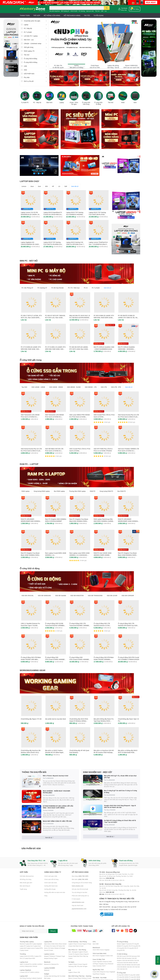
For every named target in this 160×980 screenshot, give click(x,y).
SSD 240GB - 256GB (56, 387)
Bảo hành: (80, 879)
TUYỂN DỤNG (99, 15)
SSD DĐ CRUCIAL (28, 596)
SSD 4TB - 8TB (116, 387)
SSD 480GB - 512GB (74, 387)
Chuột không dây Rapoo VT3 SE (31, 719)
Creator (51, 950)
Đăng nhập (124, 10)
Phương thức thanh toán (82, 926)
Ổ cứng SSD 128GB (134, 975)
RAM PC (93, 491)
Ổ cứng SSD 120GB (122, 975)
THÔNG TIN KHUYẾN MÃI (34, 772)
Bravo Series (63, 944)
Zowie (71, 946)
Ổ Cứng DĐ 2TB (136, 946)
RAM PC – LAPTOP (29, 464)
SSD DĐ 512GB (136, 965)
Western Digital (121, 944)
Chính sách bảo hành (51, 883)
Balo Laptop (47, 978)
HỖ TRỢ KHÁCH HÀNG (72, 15)
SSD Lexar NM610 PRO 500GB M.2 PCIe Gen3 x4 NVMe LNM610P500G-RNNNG (79, 417)
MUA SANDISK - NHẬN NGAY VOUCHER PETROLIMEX (56, 792)
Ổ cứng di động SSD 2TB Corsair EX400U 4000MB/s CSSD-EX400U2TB (55, 659)
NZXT (104, 966)
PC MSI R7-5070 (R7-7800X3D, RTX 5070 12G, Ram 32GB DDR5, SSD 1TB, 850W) (55, 317)
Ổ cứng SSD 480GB (135, 979)
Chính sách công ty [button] (53, 872)
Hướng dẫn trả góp (50, 889)
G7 (29, 972)
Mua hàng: (80, 876)
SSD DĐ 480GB (126, 965)
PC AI (86, 288)
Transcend (129, 944)
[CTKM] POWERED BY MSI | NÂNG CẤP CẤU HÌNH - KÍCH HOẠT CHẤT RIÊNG (58, 807)
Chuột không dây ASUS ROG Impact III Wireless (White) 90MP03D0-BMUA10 (79, 721)
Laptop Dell (23, 948)
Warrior (70, 978)
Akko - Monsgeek (73, 952)
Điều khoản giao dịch (26, 883)
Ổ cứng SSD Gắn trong (86, 103)
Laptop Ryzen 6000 (30, 958)
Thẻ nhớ (97, 11)
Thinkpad (58, 956)
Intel (94, 944)
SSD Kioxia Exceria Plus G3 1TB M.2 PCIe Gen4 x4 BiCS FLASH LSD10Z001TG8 (128, 417)
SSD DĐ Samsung (131, 956)
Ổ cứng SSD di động (30, 568)
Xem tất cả (75, 186)
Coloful (108, 956)
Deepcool (106, 962)
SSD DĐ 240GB (128, 963)
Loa (106, 11)
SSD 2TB (104, 387)
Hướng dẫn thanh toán (51, 886)
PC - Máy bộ (37, 103)
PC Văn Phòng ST (27, 288)
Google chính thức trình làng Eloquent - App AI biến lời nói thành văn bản (120, 806)
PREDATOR (28, 966)
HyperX (85, 944)
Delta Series (55, 944)
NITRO (22, 966)
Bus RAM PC (122, 491)
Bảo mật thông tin (25, 886)
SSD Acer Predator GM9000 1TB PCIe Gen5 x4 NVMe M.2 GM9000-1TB (128, 451)
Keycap (70, 956)
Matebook (47, 970)
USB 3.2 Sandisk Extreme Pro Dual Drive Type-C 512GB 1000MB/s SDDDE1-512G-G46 (31, 625)
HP (53, 186)
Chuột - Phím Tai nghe (74, 103)
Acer (39, 186)
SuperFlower (96, 974)
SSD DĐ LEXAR (112, 596)
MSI (46, 186)
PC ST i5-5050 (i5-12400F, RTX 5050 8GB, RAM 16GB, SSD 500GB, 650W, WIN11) (31, 349)
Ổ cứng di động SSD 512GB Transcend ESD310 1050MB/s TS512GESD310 (55, 625)
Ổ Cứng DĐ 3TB (122, 948)
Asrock (102, 950)
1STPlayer (95, 964)
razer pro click (90, 11)
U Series (22, 972)
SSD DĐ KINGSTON (77, 596)
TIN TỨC (87, 15)
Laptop (62, 103)
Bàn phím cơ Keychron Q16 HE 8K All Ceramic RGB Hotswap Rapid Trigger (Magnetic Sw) (104, 752)
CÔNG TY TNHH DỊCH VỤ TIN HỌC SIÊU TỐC (120, 904)
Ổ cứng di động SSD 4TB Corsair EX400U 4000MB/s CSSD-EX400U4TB (79, 659)
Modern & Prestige (60, 948)
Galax (94, 966)
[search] (107, 8)
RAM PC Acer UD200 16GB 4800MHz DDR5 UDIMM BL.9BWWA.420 (103, 555)
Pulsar (89, 944)
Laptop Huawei (24, 950)
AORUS (37, 972)
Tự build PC (25, 103)
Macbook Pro (55, 964)
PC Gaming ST (42, 288)
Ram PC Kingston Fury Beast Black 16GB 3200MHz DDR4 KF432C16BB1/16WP (30, 555)
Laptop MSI (29, 944)
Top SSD (24, 387)
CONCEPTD (28, 964)
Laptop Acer (30, 946)
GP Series (59, 946)
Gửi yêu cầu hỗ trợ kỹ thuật (80, 889)
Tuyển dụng (23, 889)
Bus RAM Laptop (59, 491)
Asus (32, 186)
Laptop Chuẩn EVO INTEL (27, 956)
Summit (46, 950)
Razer (75, 944)
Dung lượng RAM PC (106, 491)
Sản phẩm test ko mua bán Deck (56, 719)
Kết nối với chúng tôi (121, 926)
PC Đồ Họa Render (58, 288)
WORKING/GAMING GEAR (33, 670)
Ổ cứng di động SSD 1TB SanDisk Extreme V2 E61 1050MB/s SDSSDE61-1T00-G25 (104, 625)
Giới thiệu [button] (24, 872)
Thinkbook (52, 956)
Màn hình (49, 103)
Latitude (34, 978)
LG (59, 186)
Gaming (29, 978)
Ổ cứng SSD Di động (98, 103)
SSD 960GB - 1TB (91, 387)
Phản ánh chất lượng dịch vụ (80, 896)
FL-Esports (76, 954)
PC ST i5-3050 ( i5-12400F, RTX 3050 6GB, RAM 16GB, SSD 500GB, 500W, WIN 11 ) (55, 349)
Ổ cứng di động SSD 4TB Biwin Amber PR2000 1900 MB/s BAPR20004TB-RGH (31, 659)
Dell (66, 186)
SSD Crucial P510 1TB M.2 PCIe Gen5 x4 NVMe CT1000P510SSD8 (80, 451)
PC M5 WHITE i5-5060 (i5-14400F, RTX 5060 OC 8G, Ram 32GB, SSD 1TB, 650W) (128, 317)
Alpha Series (47, 944)
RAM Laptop (26, 491)
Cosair (94, 962)
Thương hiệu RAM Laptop (77, 491)
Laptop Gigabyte (37, 944)
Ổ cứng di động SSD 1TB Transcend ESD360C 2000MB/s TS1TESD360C (80, 625)
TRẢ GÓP (37, 15)
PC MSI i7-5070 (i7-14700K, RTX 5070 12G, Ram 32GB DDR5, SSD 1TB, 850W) (31, 317)
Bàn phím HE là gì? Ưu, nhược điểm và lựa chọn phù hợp (120, 777)
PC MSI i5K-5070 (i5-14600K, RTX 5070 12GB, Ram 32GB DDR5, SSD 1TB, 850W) (79, 349)
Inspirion (39, 978)
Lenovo (24, 186)
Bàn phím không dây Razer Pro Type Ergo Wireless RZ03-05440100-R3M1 (104, 721)
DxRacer (84, 978)
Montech (111, 964)
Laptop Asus (37, 946)
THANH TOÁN (25, 15)
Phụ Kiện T (80, 966)
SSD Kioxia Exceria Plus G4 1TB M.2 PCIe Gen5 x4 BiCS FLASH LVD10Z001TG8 (31, 451)
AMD (97, 944)
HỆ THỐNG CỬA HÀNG (52, 15)
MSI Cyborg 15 (65, 11)
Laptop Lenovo (31, 948)
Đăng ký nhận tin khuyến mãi (32, 926)
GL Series (53, 946)
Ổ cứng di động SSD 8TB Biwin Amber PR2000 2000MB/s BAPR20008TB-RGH (104, 659)
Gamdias (99, 966)
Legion (56, 958)
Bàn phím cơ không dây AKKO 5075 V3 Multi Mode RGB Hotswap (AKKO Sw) (128, 752)
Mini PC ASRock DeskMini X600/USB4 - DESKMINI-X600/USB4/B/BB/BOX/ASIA (127, 349)
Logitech (71, 944)
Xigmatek (99, 962)
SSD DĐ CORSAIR (128, 596)
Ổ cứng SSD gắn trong (31, 360)
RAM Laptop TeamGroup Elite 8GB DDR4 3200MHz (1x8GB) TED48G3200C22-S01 (103, 521)
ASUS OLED (74, 11)
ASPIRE (34, 964)
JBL (75, 966)
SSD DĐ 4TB (124, 969)
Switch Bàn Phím (78, 956)
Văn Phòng (23, 978)
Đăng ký (53, 931)
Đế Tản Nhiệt (61, 976)
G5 (26, 972)
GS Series (51, 948)
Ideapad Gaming (48, 958)
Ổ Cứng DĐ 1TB (126, 946)
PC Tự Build (96, 288)
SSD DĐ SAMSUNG (44, 596)
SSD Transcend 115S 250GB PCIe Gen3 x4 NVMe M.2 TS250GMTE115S (30, 417)
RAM (123, 103)
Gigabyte (107, 950)
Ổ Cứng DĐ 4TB (132, 948)
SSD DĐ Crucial (121, 956)
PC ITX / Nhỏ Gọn (74, 288)
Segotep (101, 964)
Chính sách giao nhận (51, 876)
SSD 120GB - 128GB (38, 387)
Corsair (80, 944)
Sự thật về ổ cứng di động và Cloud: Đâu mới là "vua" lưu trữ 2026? (120, 821)
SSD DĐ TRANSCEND (95, 596)
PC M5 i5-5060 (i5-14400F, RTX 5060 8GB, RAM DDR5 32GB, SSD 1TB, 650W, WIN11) (104, 317)
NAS (135, 103)
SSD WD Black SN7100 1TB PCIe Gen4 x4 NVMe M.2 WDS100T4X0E (54, 451)
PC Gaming (82, 11)
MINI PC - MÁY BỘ (29, 261)
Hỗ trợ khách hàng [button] (80, 872)
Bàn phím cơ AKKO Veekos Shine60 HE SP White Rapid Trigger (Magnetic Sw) (54, 752)
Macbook (22, 944)
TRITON (35, 966)
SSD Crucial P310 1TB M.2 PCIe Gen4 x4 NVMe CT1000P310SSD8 (104, 417)
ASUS (94, 950)
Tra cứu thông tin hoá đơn (79, 892)
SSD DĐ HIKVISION (128, 960)
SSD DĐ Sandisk (61, 596)
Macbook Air (47, 964)
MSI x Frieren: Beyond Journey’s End (56, 776)
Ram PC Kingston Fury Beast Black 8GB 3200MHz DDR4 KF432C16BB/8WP (79, 521)
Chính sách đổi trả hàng (51, 879)
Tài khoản (124, 8)
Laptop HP (23, 946)
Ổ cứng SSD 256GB (123, 979)
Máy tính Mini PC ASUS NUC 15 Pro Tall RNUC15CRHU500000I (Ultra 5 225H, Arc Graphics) (80, 317)
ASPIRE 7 (40, 964)
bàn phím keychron (55, 11)
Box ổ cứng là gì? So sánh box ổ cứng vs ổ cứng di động (121, 791)
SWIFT (22, 964)
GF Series (47, 946)
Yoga (63, 956)
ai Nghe (85, 966)
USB (102, 11)
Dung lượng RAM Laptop (42, 491)
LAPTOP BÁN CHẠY (30, 181)
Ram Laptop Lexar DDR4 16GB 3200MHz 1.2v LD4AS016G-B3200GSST (79, 555)
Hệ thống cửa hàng (26, 879)
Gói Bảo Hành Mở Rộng (50, 976)
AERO (32, 972)
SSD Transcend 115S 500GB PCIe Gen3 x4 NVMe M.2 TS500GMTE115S (54, 417)
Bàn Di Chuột (80, 946)
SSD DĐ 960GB (122, 967)
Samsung (71, 966)
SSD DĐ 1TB (131, 967)
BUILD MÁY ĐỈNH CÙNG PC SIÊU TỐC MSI (57, 821)
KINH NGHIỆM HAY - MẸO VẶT (98, 772)
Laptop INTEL (39, 948)
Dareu (82, 954)
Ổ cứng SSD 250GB (135, 977)
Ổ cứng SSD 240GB (123, 977)
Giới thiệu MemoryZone (27, 876)
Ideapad (46, 956)
